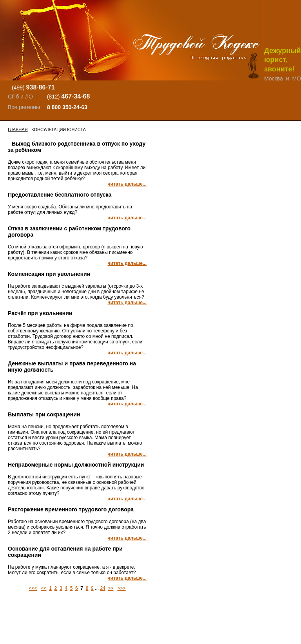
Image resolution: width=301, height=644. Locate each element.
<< (44, 588)
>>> (122, 588)
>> (111, 588)
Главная (18, 130)
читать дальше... (127, 184)
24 (102, 588)
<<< (33, 588)
